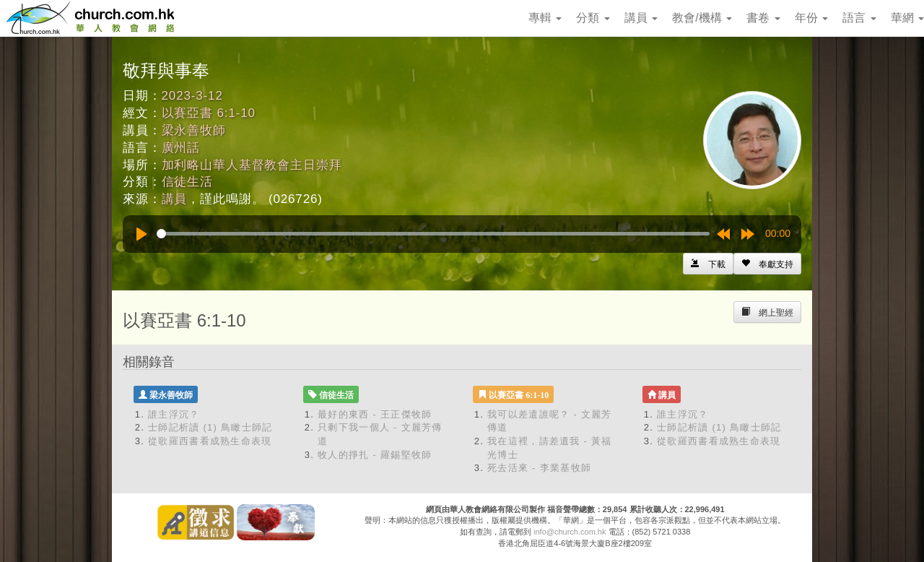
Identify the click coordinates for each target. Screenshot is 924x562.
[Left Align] (767, 264)
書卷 (763, 18)
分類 (593, 18)
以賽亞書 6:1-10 (209, 113)
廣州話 (181, 148)
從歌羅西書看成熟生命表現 (210, 441)
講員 (641, 18)
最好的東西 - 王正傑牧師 (375, 414)
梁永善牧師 (194, 130)
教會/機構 (702, 18)
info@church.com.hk (570, 532)
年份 (811, 18)
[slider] (433, 234)
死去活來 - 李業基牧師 (539, 468)
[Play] (141, 234)
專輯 (545, 18)
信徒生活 (187, 182)
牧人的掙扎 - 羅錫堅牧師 (375, 455)
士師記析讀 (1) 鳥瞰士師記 (210, 427)
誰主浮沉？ (174, 414)
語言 (859, 18)
